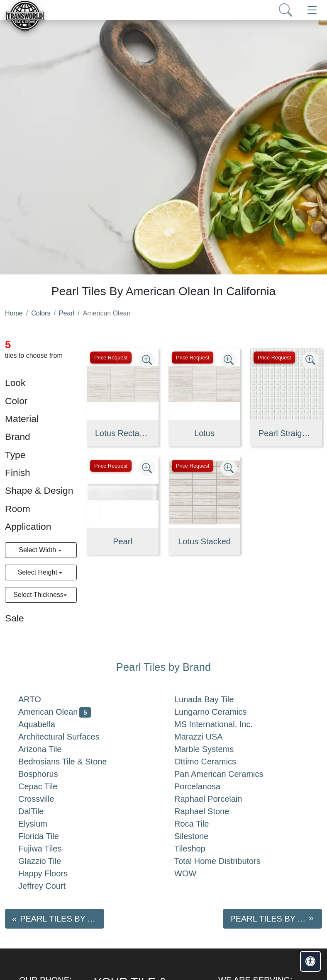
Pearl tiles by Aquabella (276, 919)
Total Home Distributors (226, 861)
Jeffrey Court (49, 886)
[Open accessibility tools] (310, 961)
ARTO (36, 699)
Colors (41, 313)
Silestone (198, 836)
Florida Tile (45, 836)
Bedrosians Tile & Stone (69, 762)
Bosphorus (45, 774)
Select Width (38, 550)
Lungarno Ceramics (217, 712)
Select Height (39, 572)
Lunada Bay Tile (212, 699)
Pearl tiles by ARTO (62, 919)
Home (14, 313)
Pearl (67, 313)
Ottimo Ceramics (214, 762)
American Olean (55, 712)
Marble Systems (211, 749)
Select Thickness (38, 595)
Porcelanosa (204, 786)
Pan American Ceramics (225, 774)
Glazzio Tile (48, 861)
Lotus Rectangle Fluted (123, 433)
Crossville (43, 799)
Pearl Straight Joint (286, 433)
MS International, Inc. (222, 724)
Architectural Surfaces (65, 737)
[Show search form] (286, 10)
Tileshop (196, 849)
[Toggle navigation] (312, 10)
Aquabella (45, 724)
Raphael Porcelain (215, 799)
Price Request (111, 358)
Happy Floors (51, 873)
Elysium (41, 824)
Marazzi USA (205, 737)
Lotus (204, 433)
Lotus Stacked (204, 541)
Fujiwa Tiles (46, 849)
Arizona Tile (48, 749)
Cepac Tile (44, 786)
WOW (192, 873)
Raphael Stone (208, 811)
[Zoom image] (147, 360)
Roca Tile (198, 824)
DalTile (39, 811)
